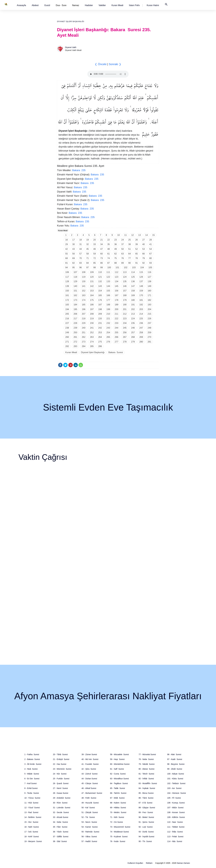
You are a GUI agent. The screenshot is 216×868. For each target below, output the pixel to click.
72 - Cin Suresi (116, 822)
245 (125, 328)
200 (116, 309)
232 (108, 323)
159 (141, 291)
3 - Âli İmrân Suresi (33, 764)
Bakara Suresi (116, 352)
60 (102, 254)
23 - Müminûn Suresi (62, 769)
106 (67, 272)
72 (94, 258)
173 (75, 300)
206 (75, 314)
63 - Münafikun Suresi (119, 779)
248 (149, 328)
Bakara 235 (79, 170)
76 (123, 258)
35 (109, 244)
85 (94, 263)
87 (109, 263)
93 (151, 263)
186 (92, 305)
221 (108, 319)
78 (137, 258)
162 (75, 295)
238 (67, 328)
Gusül (47, 5)
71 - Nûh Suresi (117, 817)
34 (102, 244)
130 (84, 281)
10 (118, 235)
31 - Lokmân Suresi (62, 808)
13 (140, 235)
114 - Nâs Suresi (175, 841)
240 (84, 328)
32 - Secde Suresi (61, 812)
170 (141, 295)
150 (67, 291)
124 (125, 277)
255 (116, 333)
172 (67, 300)
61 (109, 254)
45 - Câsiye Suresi (90, 783)
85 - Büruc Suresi (146, 793)
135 (125, 281)
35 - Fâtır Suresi (60, 827)
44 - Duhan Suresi (89, 779)
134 (116, 281)
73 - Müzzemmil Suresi (120, 827)
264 (100, 337)
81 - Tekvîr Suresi (146, 774)
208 (92, 314)
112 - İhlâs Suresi (175, 832)
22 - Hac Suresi (60, 764)
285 (92, 346)
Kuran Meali (117, 5)
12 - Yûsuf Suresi (32, 808)
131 (92, 281)
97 (87, 268)
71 (87, 258)
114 (133, 272)
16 (67, 240)
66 (144, 254)
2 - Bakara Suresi (32, 759)
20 (94, 240)
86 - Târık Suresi (146, 798)
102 (126, 268)
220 (100, 319)
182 (149, 300)
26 (137, 240)
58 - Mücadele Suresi (119, 754)
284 (84, 346)
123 (116, 277)
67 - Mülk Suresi (117, 798)
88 (116, 263)
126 (141, 277)
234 (125, 323)
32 (87, 244)
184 (75, 305)
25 (129, 240)
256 (125, 333)
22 (109, 240)
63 (123, 254)
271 (67, 342)
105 (150, 268)
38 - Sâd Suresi (60, 841)
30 (74, 244)
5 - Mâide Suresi (32, 774)
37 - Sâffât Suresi (61, 837)
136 (133, 281)
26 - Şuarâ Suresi (61, 783)
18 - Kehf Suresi (32, 837)
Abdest (35, 5)
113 (125, 272)
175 (92, 300)
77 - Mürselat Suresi (147, 754)
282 (67, 346)
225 (141, 319)
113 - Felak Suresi (175, 837)
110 (100, 272)
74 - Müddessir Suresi (119, 832)
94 (67, 268)
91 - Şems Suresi (146, 822)
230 (92, 323)
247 (141, 328)
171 (149, 295)
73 (102, 258)
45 (87, 249)
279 (133, 342)
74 (109, 258)
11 (125, 235)
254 (108, 333)
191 (133, 305)
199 (108, 309)
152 (84, 291)
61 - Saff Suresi (117, 769)
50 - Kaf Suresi (88, 808)
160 (149, 291)
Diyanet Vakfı (71, 47)
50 (123, 249)
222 (116, 319)
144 (108, 286)
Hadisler (89, 5)
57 (81, 254)
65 (137, 254)
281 (149, 342)
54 (151, 249)
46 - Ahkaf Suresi (89, 788)
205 (67, 314)
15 (153, 235)
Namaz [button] (76, 5)
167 (116, 295)
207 (84, 314)
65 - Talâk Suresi (118, 788)
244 (116, 328)
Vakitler (102, 5)
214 (141, 314)
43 (74, 249)
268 (133, 337)
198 (100, 309)
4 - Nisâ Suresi (31, 769)
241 (92, 328)
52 (137, 249)
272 (75, 342)
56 (74, 254)
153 (92, 291)
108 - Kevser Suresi (176, 812)
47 (102, 249)
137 (141, 281)
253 (100, 333)
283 (75, 346)
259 (149, 333)
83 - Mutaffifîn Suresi (148, 783)
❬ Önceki (101, 64)
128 (67, 281)
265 (108, 337)
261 (75, 337)
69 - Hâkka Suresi (118, 808)
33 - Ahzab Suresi (61, 817)
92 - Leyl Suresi (146, 827)
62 (116, 254)
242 (100, 328)
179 (125, 300)
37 (123, 244)
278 (125, 342)
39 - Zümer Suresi (89, 754)
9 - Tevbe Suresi (32, 793)
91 (137, 263)
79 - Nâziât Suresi (147, 764)
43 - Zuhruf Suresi (90, 774)
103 (134, 268)
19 (87, 240)
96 (81, 268)
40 (144, 244)
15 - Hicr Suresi (31, 822)
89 (123, 263)
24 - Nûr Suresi (60, 774)
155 (108, 291)
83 (81, 263)
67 (151, 254)
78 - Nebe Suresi (146, 759)
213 (133, 314)
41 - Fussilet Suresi (90, 764)
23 (116, 240)
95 (74, 268)
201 (125, 309)
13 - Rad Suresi (31, 812)
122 (108, 277)
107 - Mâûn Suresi (175, 808)
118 (75, 277)
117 (67, 277)
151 (75, 291)
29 (67, 244)
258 (141, 333)
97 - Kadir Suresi (175, 759)
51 (129, 249)
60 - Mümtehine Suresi (120, 764)
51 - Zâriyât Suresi (90, 812)
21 (102, 240)
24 (123, 240)
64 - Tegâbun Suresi (119, 783)
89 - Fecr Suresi (146, 812)
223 (125, 319)
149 (149, 286)
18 (81, 240)
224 (133, 319)
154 (100, 291)
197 (92, 309)
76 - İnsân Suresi (118, 841)
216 (67, 319)
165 (100, 295)
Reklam (149, 863)
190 (125, 305)
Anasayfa (21, 5)
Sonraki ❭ (115, 64)
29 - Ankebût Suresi (62, 798)
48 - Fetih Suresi (89, 798)
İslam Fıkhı (134, 5)
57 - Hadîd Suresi (89, 841)
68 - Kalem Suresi (118, 803)
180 (133, 300)
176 (100, 300)
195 (75, 309)
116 (149, 272)
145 (116, 286)
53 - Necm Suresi (89, 822)
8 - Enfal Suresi (31, 788)
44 (81, 249)
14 (147, 235)
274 (92, 342)
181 (141, 300)
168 (125, 295)
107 (75, 272)
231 (100, 323)
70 (81, 258)
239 (75, 328)
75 (116, 258)
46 (94, 249)
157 (125, 291)
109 (92, 272)
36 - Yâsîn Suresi (61, 832)
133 (108, 281)
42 (67, 249)
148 (141, 286)
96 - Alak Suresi (174, 754)
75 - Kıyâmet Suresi (119, 837)
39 (137, 244)
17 (74, 240)
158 (133, 291)
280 (141, 342)
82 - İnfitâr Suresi (146, 779)
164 (92, 295)
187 (100, 305)
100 (109, 268)
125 (133, 277)
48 (109, 249)
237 (149, 323)
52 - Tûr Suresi (88, 817)
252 (92, 333)
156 (116, 291)
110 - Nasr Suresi (175, 822)
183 (67, 305)
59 (94, 254)
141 (84, 286)
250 (75, 333)
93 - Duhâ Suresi (146, 832)
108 (84, 272)
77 (129, 258)
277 (116, 342)
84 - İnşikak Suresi (147, 788)
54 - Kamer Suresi (90, 827)
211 (116, 314)
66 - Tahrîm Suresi (118, 793)
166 (108, 295)
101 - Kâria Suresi (175, 779)
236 (141, 323)
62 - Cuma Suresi (118, 774)
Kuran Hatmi (153, 5)
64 (129, 254)
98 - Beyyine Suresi (176, 764)
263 (92, 337)
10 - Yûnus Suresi (32, 798)
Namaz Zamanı (183, 863)
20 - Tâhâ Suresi (60, 754)
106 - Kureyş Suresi (176, 803)
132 (100, 281)
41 (151, 244)
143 (100, 286)
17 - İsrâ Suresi (31, 832)
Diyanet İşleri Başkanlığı (71, 21)
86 (102, 263)
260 (67, 337)
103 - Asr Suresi (174, 788)
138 (149, 281)
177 (108, 300)
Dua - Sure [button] (61, 5)
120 (92, 277)
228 (75, 323)
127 (149, 277)
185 (84, 305)
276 (108, 342)
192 (141, 305)
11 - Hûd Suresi (31, 803)
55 (67, 254)
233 (116, 323)
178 (116, 300)
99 (102, 268)
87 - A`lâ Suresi (145, 803)
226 (149, 319)
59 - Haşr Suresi (117, 759)
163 (84, 295)
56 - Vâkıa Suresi (89, 837)
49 (116, 249)
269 (141, 337)
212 (125, 314)
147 (133, 286)
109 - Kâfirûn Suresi (176, 817)
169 (133, 295)
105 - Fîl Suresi (174, 798)
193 (149, 305)
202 (133, 309)
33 (94, 244)
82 (74, 263)
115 (141, 272)
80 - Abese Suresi (146, 769)
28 (151, 240)
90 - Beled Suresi (146, 817)
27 (144, 240)
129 (75, 281)
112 (116, 272)
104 (142, 268)
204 (149, 309)
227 (67, 323)
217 (75, 319)
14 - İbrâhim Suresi (33, 817)
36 (116, 244)
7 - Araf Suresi (31, 783)
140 (75, 286)
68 (67, 258)
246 (133, 328)
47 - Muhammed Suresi (92, 793)
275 (100, 342)
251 (84, 333)
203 (141, 309)
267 (125, 337)
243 (108, 328)
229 (84, 323)
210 (108, 314)
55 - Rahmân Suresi (90, 832)
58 (87, 254)
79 (144, 258)
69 (74, 258)
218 (84, 319)
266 (116, 337)
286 (100, 346)
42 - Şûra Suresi (89, 769)
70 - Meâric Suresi (118, 812)
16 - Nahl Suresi (32, 827)
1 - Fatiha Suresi (32, 754)
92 (144, 263)
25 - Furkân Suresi (61, 779)
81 (67, 263)
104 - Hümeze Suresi (177, 793)
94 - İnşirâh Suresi (146, 837)
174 (84, 300)
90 (129, 263)
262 (84, 337)
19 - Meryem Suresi (33, 841)
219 (92, 319)
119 (84, 277)
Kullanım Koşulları (135, 863)
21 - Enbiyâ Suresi (61, 759)
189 (116, 305)
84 (87, 263)
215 (149, 314)
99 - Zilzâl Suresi (175, 769)
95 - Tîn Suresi (145, 841)
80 (151, 258)
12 (133, 235)
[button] (21, 5)
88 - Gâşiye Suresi (147, 808)
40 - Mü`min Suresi (90, 759)
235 (133, 323)
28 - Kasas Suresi (61, 793)
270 (149, 337)
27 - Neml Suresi (60, 788)
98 (94, 268)
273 (84, 342)
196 (84, 309)
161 (67, 295)
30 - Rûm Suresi (60, 803)
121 (100, 277)
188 (108, 305)
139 (67, 286)
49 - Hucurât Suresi (90, 803)
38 (129, 244)
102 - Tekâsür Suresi (176, 783)
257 (133, 333)
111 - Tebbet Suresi (176, 827)
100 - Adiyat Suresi (176, 774)
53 (144, 249)
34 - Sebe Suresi (60, 822)
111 (108, 272)
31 (81, 244)
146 (125, 286)
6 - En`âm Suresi (32, 779)
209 (100, 314)
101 (117, 268)
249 (67, 333)
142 (92, 286)
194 (67, 309)
